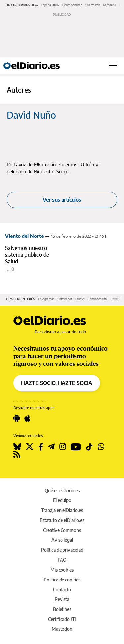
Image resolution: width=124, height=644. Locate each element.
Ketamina (110, 5)
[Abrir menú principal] (113, 65)
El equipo (62, 500)
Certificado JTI (62, 619)
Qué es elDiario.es (62, 490)
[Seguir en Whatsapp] (101, 447)
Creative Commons (62, 530)
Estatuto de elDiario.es (62, 520)
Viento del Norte (24, 236)
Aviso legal (62, 540)
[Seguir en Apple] (27, 418)
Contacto (62, 590)
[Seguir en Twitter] (30, 447)
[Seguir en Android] (17, 418)
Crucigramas (46, 299)
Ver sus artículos (62, 200)
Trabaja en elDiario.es (62, 510)
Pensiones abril (98, 299)
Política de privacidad (62, 550)
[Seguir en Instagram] (63, 447)
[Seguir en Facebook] (41, 447)
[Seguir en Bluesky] (17, 447)
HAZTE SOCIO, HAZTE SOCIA (57, 383)
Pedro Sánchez (72, 5)
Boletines (62, 609)
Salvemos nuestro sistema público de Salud (27, 255)
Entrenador (65, 299)
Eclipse (80, 299)
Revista (62, 599)
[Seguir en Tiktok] (89, 447)
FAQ (62, 560)
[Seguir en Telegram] (51, 447)
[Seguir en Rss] (17, 454)
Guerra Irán (93, 5)
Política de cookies (62, 580)
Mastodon (62, 629)
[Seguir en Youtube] (76, 447)
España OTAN (50, 5)
